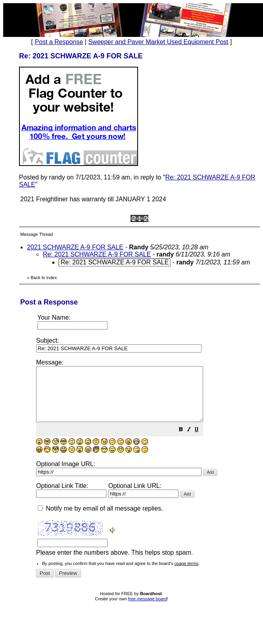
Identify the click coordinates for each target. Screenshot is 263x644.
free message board (148, 609)
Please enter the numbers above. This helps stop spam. (146, 463)
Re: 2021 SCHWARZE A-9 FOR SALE (97, 254)
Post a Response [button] (59, 42)
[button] (201, 441)
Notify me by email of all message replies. (100, 519)
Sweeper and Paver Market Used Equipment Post (158, 42)
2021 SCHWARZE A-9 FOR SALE (75, 247)
